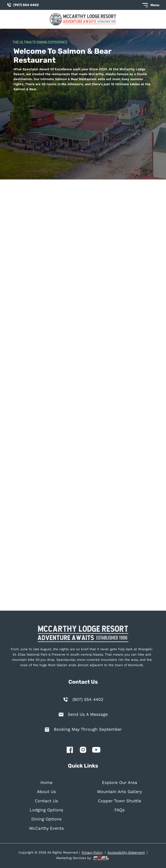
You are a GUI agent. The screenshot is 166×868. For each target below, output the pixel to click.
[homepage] (83, 634)
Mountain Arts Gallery (120, 792)
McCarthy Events (47, 828)
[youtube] (96, 750)
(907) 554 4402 (88, 699)
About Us (46, 792)
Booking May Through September (88, 729)
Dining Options (46, 819)
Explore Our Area (120, 782)
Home (46, 782)
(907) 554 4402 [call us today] (23, 5)
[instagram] (83, 750)
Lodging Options (46, 810)
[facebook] (70, 750)
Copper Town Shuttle (120, 801)
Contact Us (46, 801)
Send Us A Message (88, 714)
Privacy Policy (92, 852)
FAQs (120, 810)
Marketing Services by (83, 858)
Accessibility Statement (126, 852)
